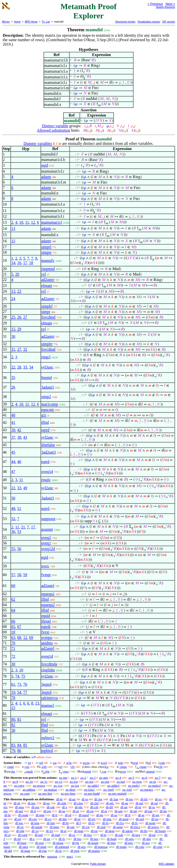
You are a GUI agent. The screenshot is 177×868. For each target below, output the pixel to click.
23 (19, 291)
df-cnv (33, 819)
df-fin (144, 831)
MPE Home (31, 22)
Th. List (46, 22)
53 (19, 532)
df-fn (65, 823)
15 (13, 241)
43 (25, 437)
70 (13, 643)
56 (19, 549)
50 (13, 498)
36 (13, 532)
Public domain (98, 864)
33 (25, 367)
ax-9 (15, 782)
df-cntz (140, 847)
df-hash (112, 839)
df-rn (77, 819)
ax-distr (71, 790)
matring (52, 856)
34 (31, 367)
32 (25, 349)
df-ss (152, 807)
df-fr (128, 815)
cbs (13, 771)
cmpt (10, 767)
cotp (162, 763)
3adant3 (48, 387)
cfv (73, 767)
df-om (71, 827)
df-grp (82, 847)
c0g (47, 771)
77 (25, 692)
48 (13, 509)
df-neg (136, 835)
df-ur (59, 851)
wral (135, 763)
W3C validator (166, 864)
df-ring (75, 851)
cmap (143, 767)
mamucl (48, 705)
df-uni (119, 811)
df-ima (107, 819)
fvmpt (46, 575)
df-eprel (84, 815)
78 (13, 698)
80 (13, 719)
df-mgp (25, 851)
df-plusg (58, 843)
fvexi (45, 632)
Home (17, 22)
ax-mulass (51, 790)
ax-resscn (39, 786)
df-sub (119, 835)
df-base (22, 843)
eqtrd (45, 430)
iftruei (46, 621)
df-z (32, 839)
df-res (92, 819)
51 (19, 509)
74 (17, 676)
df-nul (19, 811)
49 (25, 488)
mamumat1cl (52, 222)
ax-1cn (58, 786)
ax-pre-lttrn (68, 793)
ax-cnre (25, 793)
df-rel (18, 819)
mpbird (47, 751)
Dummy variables (38, 143)
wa (55, 763)
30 (13, 336)
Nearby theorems (165, 7)
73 (19, 684)
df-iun (148, 811)
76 (25, 684)
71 (13, 648)
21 (23, 527)
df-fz (62, 839)
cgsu (66, 771)
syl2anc (47, 437)
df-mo (32, 803)
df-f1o (120, 823)
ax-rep (89, 782)
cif (149, 763)
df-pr (76, 811)
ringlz (46, 480)
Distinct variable (55, 126)
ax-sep (105, 782)
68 (19, 637)
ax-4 (118, 778)
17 (25, 263)
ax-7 (157, 778)
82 (13, 725)
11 (27, 222)
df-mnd (42, 847)
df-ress (39, 843)
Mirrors (6, 22)
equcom (48, 410)
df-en (94, 831)
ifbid (45, 422)
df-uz (47, 839)
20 (17, 274)
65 (13, 627)
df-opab (23, 815)
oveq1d (47, 472)
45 (13, 452)
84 (19, 745)
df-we (156, 815)
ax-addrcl (113, 786)
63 (13, 637)
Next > (170, 4)
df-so (114, 815)
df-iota (35, 823)
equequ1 (48, 594)
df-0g (76, 843)
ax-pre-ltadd (92, 793)
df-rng (43, 851)
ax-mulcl (134, 786)
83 (13, 745)
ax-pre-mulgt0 (117, 793)
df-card (23, 835)
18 (31, 263)
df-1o (35, 831)
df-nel (139, 803)
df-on (155, 819)
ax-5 (131, 778)
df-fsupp (160, 831)
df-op (90, 811)
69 (31, 637)
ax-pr (153, 782)
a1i (44, 415)
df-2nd (101, 827)
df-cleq (78, 803)
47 (13, 472)
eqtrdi (46, 627)
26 (19, 317)
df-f (79, 823)
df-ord (140, 819)
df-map (79, 831)
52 (13, 519)
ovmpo (47, 637)
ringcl (46, 357)
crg (124, 771)
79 (13, 751)
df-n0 (17, 839)
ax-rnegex (147, 790)
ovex (45, 566)
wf (61, 767)
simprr (46, 252)
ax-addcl (93, 786)
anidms (47, 643)
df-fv (135, 823)
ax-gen (104, 778)
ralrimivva (50, 698)
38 (19, 437)
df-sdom (127, 831)
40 (13, 415)
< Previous (155, 4)
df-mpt (40, 815)
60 (13, 586)
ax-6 (145, 778)
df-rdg (20, 831)
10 (21, 222)
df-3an (114, 799)
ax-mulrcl (155, 786)
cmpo (123, 767)
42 (19, 430)
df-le (103, 835)
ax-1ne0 (109, 790)
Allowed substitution (53, 130)
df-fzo (78, 839)
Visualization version (149, 22)
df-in (138, 807)
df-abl (8, 851)
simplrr (47, 344)
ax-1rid (127, 790)
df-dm (63, 819)
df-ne (125, 803)
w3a (69, 763)
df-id (68, 815)
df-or (85, 799)
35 (13, 378)
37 (13, 437)
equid (46, 616)
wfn (44, 767)
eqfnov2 (48, 738)
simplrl (47, 306)
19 (13, 692)
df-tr (55, 815)
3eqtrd (46, 684)
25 (13, 317)
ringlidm (48, 670)
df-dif (109, 807)
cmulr (29, 771)
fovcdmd (48, 317)
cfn (160, 767)
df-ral (154, 803)
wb (41, 763)
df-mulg (121, 847)
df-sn (62, 811)
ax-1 (74, 778)
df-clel (94, 803)
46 (19, 462)
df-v (65, 807)
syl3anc (47, 367)
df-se (141, 815)
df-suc (19, 823)
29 (19, 329)
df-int (133, 811)
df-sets (130, 839)
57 (13, 575)
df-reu (35, 807)
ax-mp (63, 778)
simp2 (46, 397)
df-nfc (110, 803)
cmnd (87, 771)
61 (13, 684)
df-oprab (37, 827)
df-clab (62, 803)
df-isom (150, 823)
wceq (86, 763)
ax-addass (29, 790)
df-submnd (62, 847)
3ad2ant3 (49, 452)
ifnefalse (48, 445)
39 (13, 430)
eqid (45, 165)
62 (13, 599)
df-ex (158, 799)
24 (13, 299)
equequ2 (48, 605)
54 (19, 692)
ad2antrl (48, 586)
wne (121, 763)
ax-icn (75, 786)
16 (19, 263)
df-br (7, 815)
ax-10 (29, 782)
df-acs (146, 843)
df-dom (110, 831)
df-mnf (56, 835)
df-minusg (101, 847)
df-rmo (19, 807)
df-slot (147, 839)
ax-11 (44, 782)
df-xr (72, 835)
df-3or (98, 799)
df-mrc (129, 843)
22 (13, 367)
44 (13, 462)
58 (19, 575)
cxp (27, 767)
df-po (100, 815)
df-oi (7, 835)
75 (23, 676)
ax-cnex (19, 786)
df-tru (129, 799)
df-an (72, 799)
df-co (48, 819)
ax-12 (59, 782)
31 (13, 349)
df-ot (104, 811)
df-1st (86, 827)
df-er (64, 831)
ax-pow (137, 782)
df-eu (46, 803)
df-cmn (158, 847)
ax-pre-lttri (45, 793)
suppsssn (48, 519)
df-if (33, 811)
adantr (46, 177)
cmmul (150, 771)
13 (13, 229)
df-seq (94, 839)
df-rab (51, 807)
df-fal (144, 799)
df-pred (124, 819)
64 (13, 610)
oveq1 (46, 543)
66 (13, 621)
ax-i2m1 (89, 790)
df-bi (59, 799)
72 (13, 656)
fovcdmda (49, 664)
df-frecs (135, 827)
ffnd (44, 725)
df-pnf (39, 835)
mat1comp (50, 404)
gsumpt (47, 529)
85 (25, 745)
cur (104, 771)
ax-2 (83, 778)
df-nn (152, 835)
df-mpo (54, 827)
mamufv (48, 261)
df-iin (163, 811)
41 (13, 422)
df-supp (118, 827)
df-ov (20, 827)
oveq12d (48, 549)
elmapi (47, 286)
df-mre (111, 843)
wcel (104, 763)
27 (25, 317)
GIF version (169, 22)
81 (19, 719)
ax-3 (93, 778)
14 (13, 263)
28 (19, 367)
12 (33, 222)
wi (29, 763)
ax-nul (121, 782)
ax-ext (74, 782)
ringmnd (48, 269)
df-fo (105, 823)
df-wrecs (153, 827)
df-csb (94, 807)
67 (19, 627)
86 (19, 751)
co (107, 767)
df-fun (51, 823)
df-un (124, 807)
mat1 (70, 856)
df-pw (47, 811)
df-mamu (94, 851)
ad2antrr (48, 280)
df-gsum (93, 843)
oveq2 (46, 538)
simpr (46, 312)
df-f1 (91, 823)
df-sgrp (23, 847)
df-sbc (79, 807)
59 (25, 575)
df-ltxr (88, 835)
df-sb (17, 803)
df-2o (49, 831)
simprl (46, 247)
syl (44, 274)
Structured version (125, 22)
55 (13, 549)
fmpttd (47, 378)
